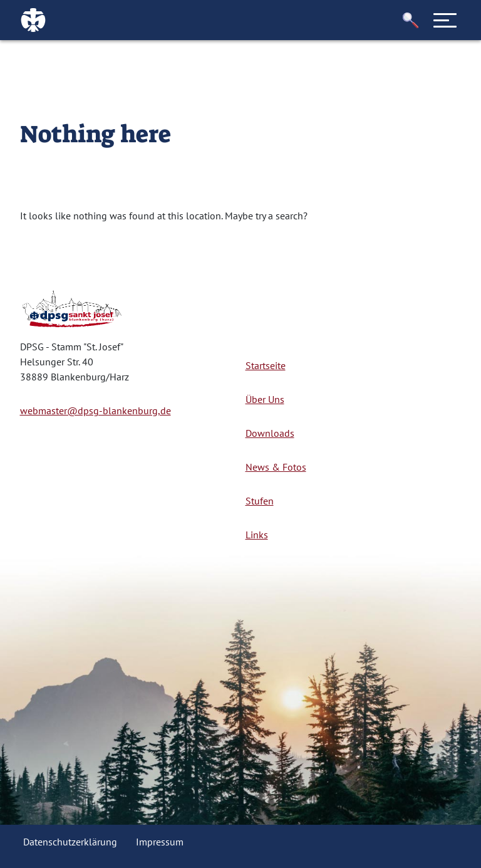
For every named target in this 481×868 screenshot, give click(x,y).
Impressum (160, 842)
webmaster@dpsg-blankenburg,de (96, 410)
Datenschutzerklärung (70, 842)
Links (257, 535)
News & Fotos (276, 467)
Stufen (260, 501)
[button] (411, 20)
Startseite (266, 365)
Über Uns (265, 399)
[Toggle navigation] (445, 20)
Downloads (270, 433)
